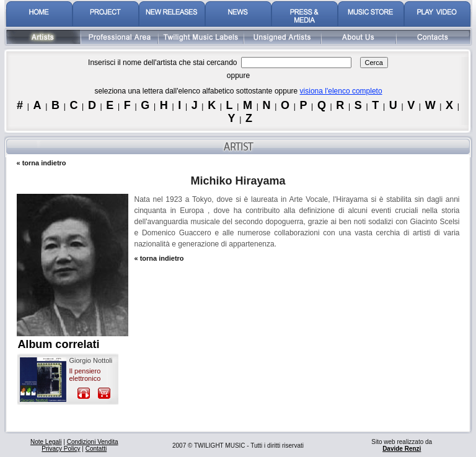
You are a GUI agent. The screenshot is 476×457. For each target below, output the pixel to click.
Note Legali (46, 442)
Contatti (96, 449)
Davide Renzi (402, 449)
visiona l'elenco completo (341, 91)
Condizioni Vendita (93, 442)
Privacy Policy (61, 449)
